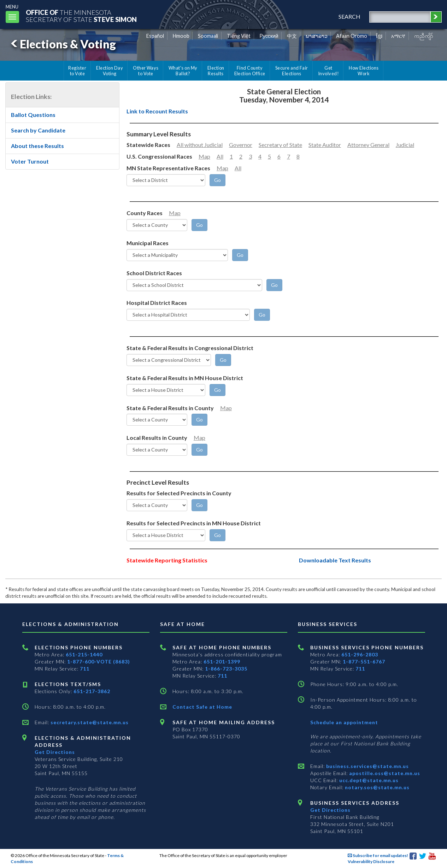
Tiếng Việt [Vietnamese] (239, 36)
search (349, 16)
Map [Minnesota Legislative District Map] (222, 168)
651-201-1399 (222, 662)
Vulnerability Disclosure (371, 861)
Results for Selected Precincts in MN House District (194, 523)
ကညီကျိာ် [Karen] (424, 36)
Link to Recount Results (157, 111)
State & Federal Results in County (170, 408)
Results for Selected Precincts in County (179, 493)
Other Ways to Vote (146, 71)
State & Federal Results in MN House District (185, 378)
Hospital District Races (157, 303)
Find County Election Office (250, 71)
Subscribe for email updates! (378, 855)
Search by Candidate (38, 130)
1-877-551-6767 (364, 662)
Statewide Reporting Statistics (167, 560)
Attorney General (368, 145)
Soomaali (208, 36)
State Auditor (325, 145)
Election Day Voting (110, 71)
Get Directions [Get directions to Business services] (330, 810)
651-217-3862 (92, 691)
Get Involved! (328, 71)
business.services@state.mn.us (367, 766)
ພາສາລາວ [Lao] (317, 36)
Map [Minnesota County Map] (175, 213)
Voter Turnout (30, 161)
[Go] (217, 180)
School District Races (154, 273)
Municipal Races (148, 243)
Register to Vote (77, 71)
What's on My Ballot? (183, 71)
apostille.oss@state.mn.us (384, 773)
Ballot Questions (33, 115)
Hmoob (181, 36)
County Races (145, 213)
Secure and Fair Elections (292, 71)
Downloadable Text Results (335, 560)
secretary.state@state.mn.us (89, 722)
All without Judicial (200, 145)
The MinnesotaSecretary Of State (81, 16)
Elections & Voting (62, 44)
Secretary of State (280, 145)
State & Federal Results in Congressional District (190, 348)
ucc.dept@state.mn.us (368, 780)
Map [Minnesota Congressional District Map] (204, 156)
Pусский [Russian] (269, 36)
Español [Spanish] (155, 36)
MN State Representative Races (168, 168)
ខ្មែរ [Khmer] (379, 36)
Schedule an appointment (344, 722)
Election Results (216, 71)
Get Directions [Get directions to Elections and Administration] (55, 752)
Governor (241, 145)
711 (85, 669)
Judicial (405, 145)
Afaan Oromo (352, 36)
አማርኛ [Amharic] (398, 36)
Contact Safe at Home (202, 707)
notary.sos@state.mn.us (377, 787)
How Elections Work (364, 71)
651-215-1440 (84, 654)
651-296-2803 (360, 654)
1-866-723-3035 (226, 669)
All (220, 156)
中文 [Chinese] (292, 36)
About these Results (37, 146)
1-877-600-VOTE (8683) (99, 662)
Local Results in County (157, 438)
